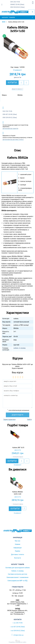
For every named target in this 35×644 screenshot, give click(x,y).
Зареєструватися (9, 419)
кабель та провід (20, 348)
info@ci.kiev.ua (17, 635)
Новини (18, 544)
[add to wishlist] (21, 83)
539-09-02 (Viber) (17, 7)
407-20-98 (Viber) (17, 5)
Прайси (17, 551)
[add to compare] (26, 83)
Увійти (29, 419)
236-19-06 (15, 2)
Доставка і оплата (18, 554)
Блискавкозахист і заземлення (18, 577)
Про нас (17, 541)
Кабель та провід (17, 571)
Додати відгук (17, 89)
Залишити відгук (18, 457)
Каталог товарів (8, 17)
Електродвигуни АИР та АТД (17, 581)
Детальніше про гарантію (10, 128)
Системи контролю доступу (18, 574)
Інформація (18, 548)
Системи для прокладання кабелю (18, 568)
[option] (17, 49)
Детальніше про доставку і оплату (13, 139)
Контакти (17, 558)
